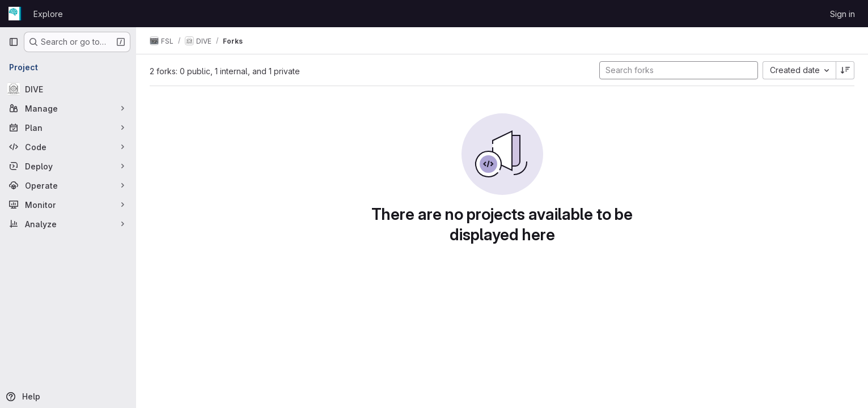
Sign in (842, 14)
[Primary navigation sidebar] (14, 42)
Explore (48, 14)
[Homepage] (15, 14)
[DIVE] (68, 89)
